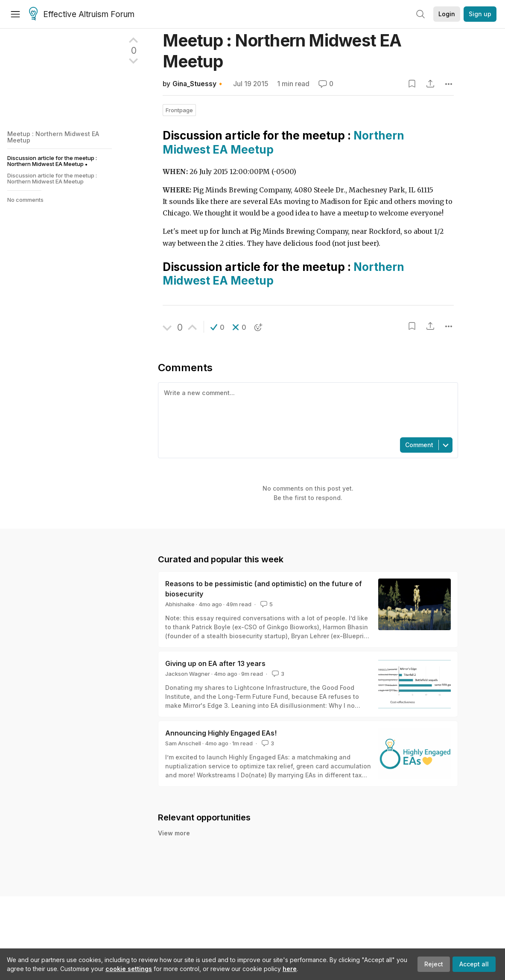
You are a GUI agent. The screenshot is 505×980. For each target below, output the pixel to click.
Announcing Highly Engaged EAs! (221, 733)
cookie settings (129, 969)
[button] (217, 327)
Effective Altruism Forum (82, 15)
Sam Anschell (183, 743)
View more (174, 833)
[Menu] (15, 14)
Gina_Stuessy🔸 (198, 84)
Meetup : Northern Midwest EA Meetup (53, 137)
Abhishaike (180, 604)
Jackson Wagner (188, 674)
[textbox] (306, 409)
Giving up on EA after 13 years (215, 663)
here (290, 969)
